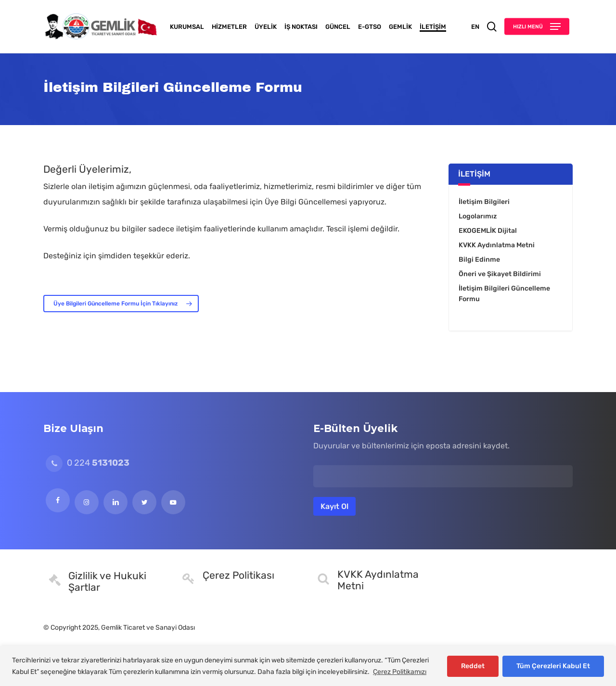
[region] (308, 666)
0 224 (88, 463)
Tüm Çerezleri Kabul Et (553, 666)
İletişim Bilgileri (484, 202)
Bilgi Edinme (479, 260)
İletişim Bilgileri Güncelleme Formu (504, 294)
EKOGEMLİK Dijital (488, 231)
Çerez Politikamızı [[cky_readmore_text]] (400, 672)
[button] (537, 27)
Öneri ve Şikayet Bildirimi (500, 274)
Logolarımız (478, 216)
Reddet (473, 666)
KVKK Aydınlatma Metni (497, 245)
